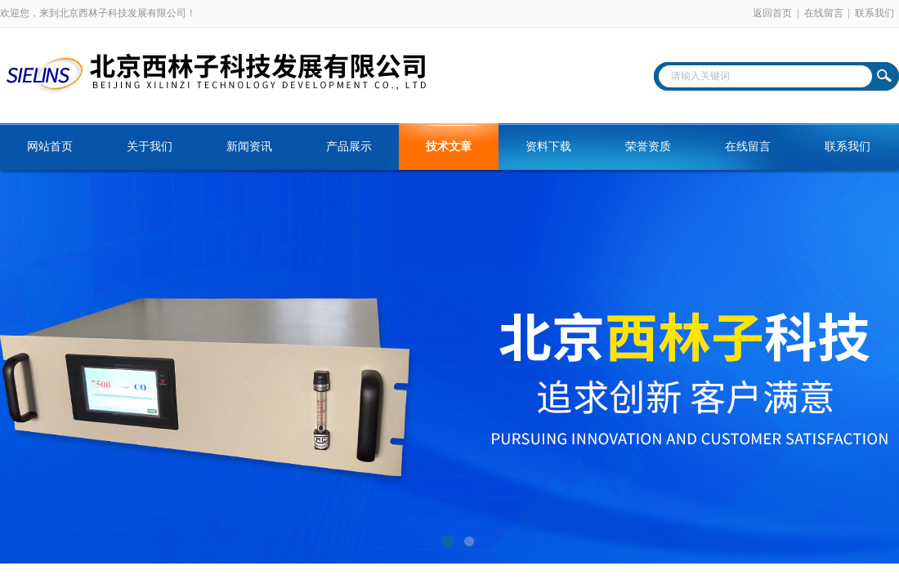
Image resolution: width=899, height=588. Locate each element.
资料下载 (548, 147)
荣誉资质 (648, 147)
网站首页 (50, 147)
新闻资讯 (249, 147)
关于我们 (150, 147)
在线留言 (824, 13)
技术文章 (449, 147)
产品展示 (349, 147)
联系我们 (874, 13)
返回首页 (772, 13)
